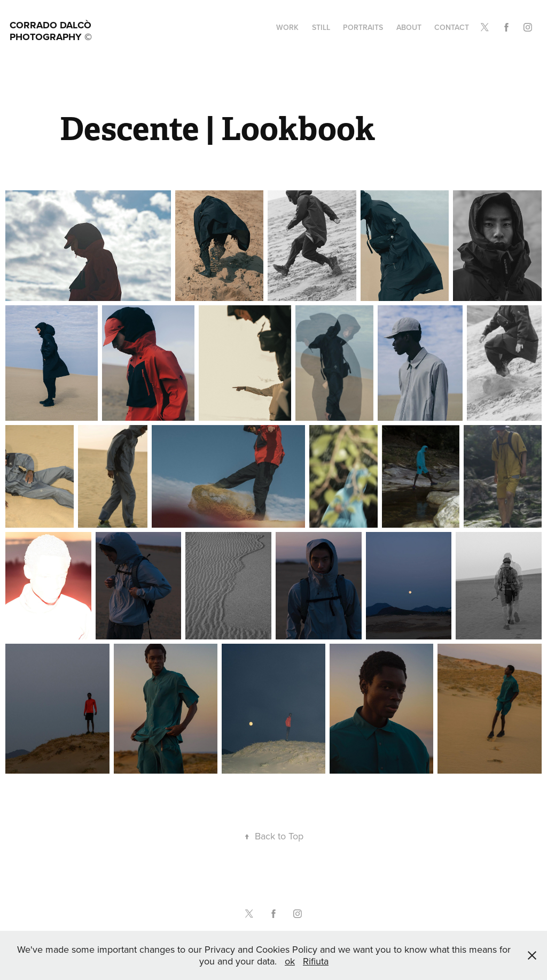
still (321, 27)
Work (287, 27)
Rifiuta (316, 961)
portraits (363, 27)
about (409, 27)
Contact (452, 27)
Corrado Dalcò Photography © (52, 31)
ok (290, 961)
